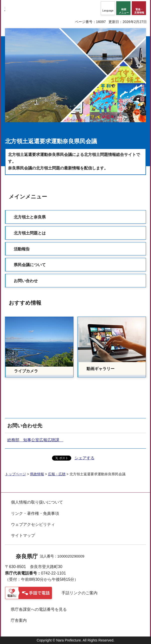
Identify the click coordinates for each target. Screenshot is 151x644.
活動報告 (22, 249)
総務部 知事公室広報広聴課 (35, 440)
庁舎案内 (19, 620)
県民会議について (30, 265)
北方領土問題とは (30, 233)
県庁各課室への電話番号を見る (39, 609)
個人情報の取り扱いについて (37, 502)
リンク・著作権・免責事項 (35, 513)
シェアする (84, 458)
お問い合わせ (26, 281)
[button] (108, 8)
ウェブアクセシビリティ (33, 524)
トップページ (15, 474)
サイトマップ (23, 535)
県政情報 (37, 474)
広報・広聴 (57, 474)
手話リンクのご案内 (79, 593)
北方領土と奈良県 (30, 217)
